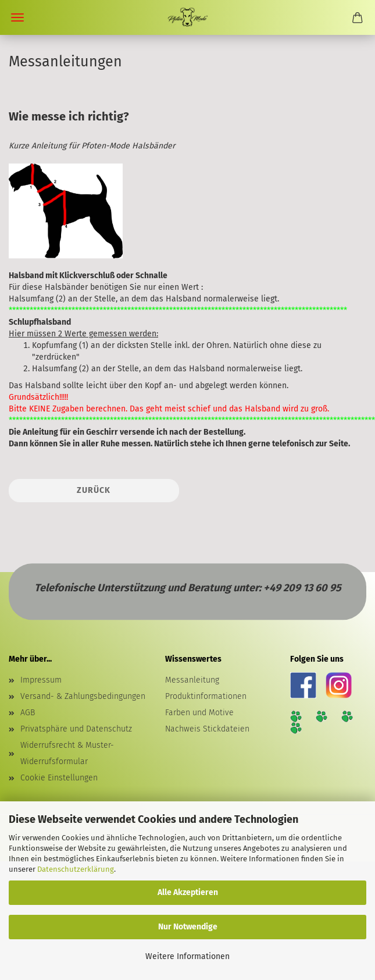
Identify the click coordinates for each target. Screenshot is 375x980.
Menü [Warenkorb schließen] (17, 17)
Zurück (94, 490)
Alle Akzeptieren (188, 892)
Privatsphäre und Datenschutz (76, 729)
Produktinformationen (206, 696)
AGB (28, 713)
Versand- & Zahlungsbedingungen (83, 696)
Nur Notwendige (188, 927)
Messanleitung (192, 680)
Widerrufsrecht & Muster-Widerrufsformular (67, 753)
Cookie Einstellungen (59, 778)
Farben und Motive (199, 713)
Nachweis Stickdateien (207, 729)
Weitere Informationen (187, 956)
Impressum (41, 680)
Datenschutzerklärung (76, 869)
